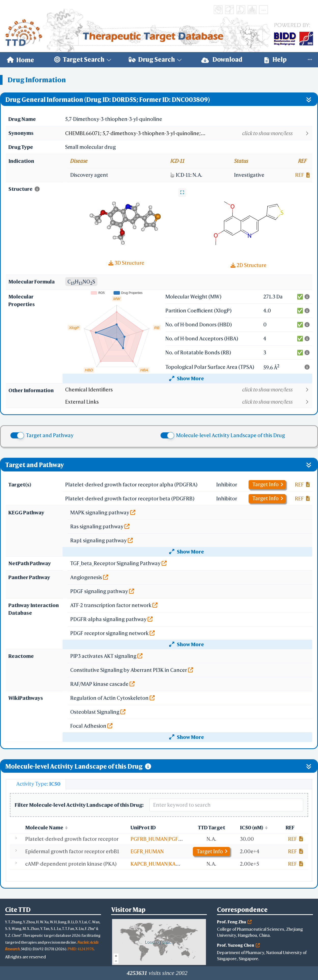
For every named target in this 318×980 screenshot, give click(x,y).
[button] (188, 133)
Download (222, 60)
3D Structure (126, 263)
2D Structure (248, 265)
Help (276, 60)
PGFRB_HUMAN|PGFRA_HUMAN (168, 839)
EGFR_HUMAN (147, 851)
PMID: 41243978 (81, 949)
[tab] (36, 784)
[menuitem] (20, 60)
